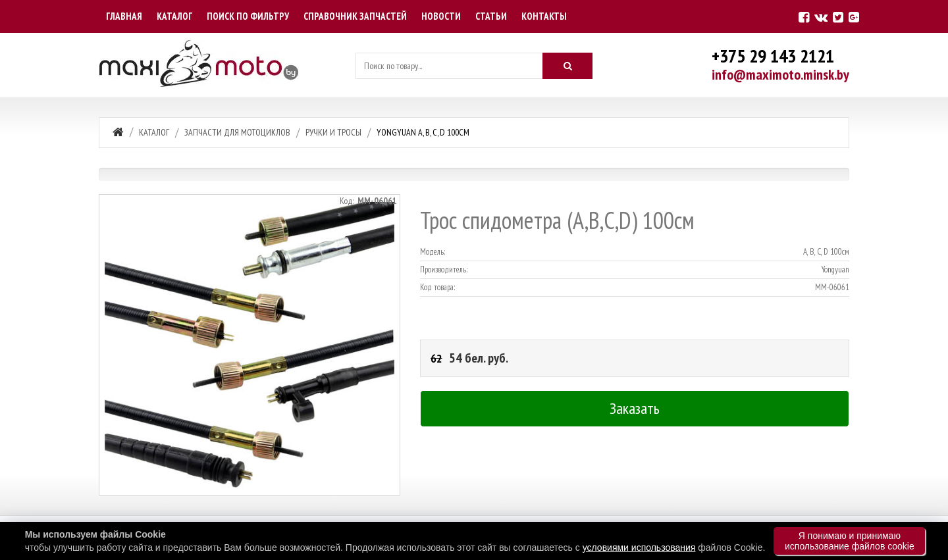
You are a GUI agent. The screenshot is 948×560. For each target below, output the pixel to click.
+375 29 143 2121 (773, 56)
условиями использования (639, 547)
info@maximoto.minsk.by (780, 74)
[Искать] (567, 66)
